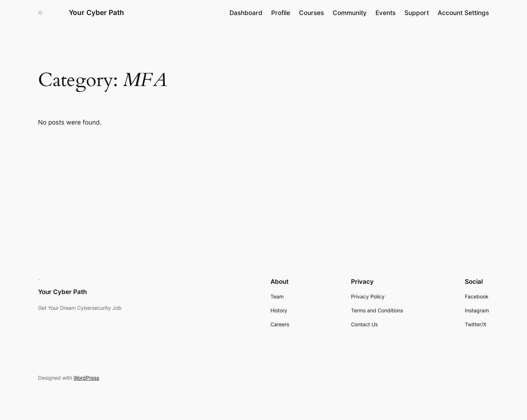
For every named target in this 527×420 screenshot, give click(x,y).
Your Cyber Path (96, 12)
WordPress (86, 378)
